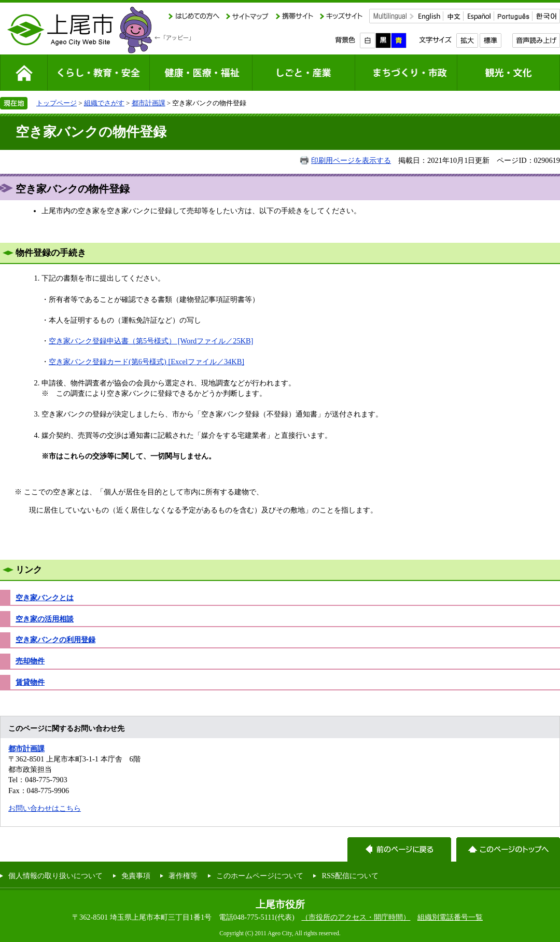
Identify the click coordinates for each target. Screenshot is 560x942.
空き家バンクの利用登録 (55, 640)
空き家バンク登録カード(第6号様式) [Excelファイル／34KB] (146, 362)
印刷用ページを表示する (351, 160)
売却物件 (30, 661)
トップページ (57, 103)
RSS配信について (350, 876)
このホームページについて (260, 876)
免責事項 (136, 876)
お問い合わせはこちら (45, 808)
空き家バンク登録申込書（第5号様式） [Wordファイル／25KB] (151, 341)
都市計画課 (149, 103)
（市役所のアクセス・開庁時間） (356, 917)
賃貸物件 (30, 682)
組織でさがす (104, 103)
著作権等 (183, 876)
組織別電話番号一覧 (450, 917)
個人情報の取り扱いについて (55, 876)
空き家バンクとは (45, 598)
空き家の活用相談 (45, 619)
